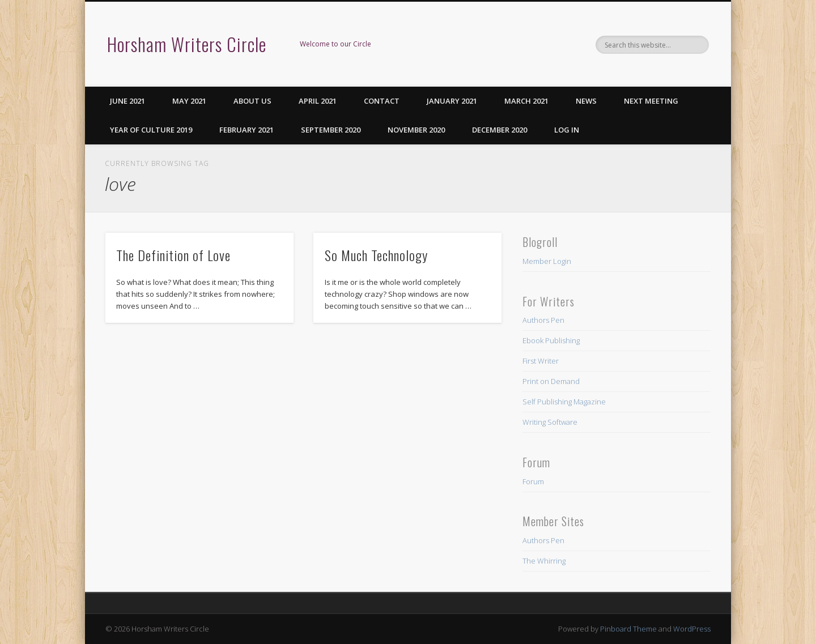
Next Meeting (651, 101)
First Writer (541, 361)
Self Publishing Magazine (564, 402)
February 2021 (246, 130)
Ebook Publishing (551, 340)
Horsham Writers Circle (187, 44)
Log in (567, 130)
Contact (382, 101)
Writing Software (550, 422)
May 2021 (189, 101)
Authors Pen (543, 320)
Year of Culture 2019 (151, 130)
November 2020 (416, 130)
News (586, 101)
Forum (533, 481)
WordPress (692, 629)
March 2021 (526, 101)
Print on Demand (551, 381)
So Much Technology (376, 255)
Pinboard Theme (628, 629)
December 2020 (500, 130)
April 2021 (318, 101)
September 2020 (331, 130)
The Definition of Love (173, 255)
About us (252, 101)
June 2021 (127, 101)
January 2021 (452, 101)
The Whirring (544, 561)
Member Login (547, 261)
